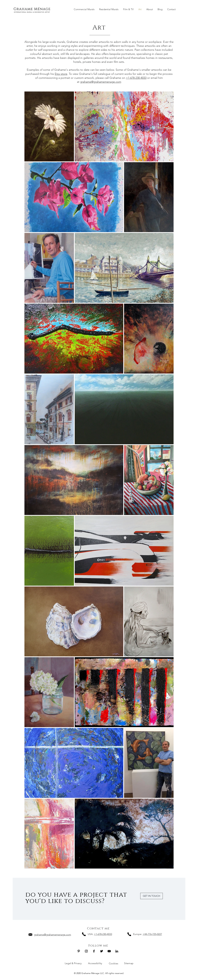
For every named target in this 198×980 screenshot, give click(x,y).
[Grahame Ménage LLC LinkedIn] (117, 951)
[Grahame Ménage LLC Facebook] (94, 951)
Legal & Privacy (73, 963)
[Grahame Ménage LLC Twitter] (102, 951)
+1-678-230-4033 (136, 78)
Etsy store (61, 74)
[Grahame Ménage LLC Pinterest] (79, 951)
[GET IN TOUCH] (152, 896)
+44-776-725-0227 (152, 934)
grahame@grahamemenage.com (101, 82)
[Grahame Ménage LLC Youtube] (109, 951)
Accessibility (95, 963)
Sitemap (129, 963)
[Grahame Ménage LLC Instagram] (86, 951)
